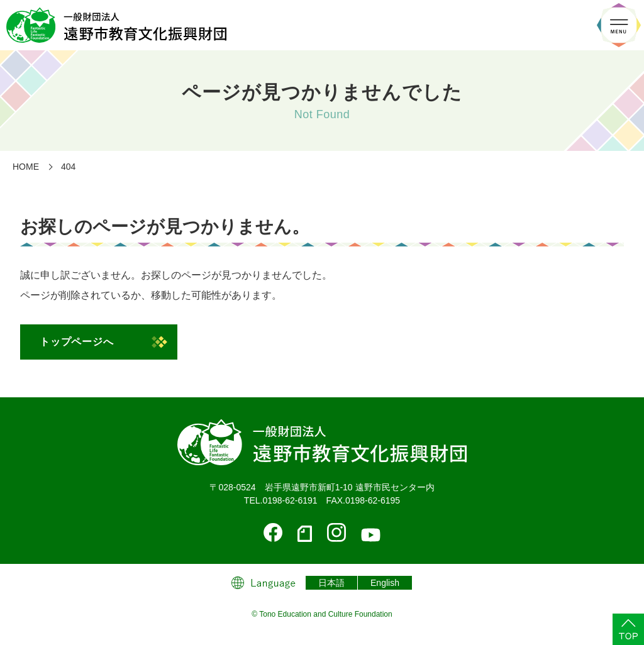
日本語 (331, 583)
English (385, 583)
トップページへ (77, 342)
